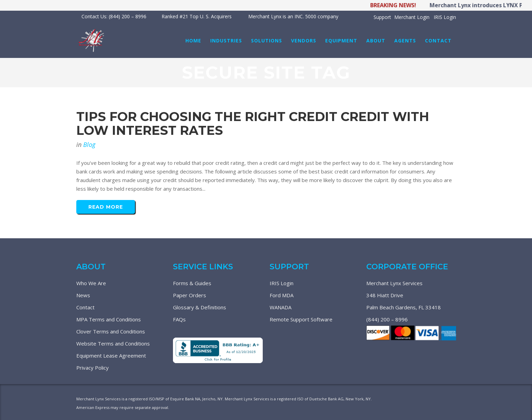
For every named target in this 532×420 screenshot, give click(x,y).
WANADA (280, 307)
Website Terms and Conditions (113, 343)
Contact (85, 307)
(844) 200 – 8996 (387, 319)
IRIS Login (445, 17)
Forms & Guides (192, 283)
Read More (106, 207)
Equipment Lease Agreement (111, 356)
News (83, 295)
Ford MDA (282, 295)
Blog (89, 144)
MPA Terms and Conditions (109, 319)
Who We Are (91, 283)
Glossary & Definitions (200, 307)
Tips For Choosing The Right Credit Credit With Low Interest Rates (253, 123)
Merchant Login (412, 17)
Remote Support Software (301, 319)
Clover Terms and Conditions (111, 331)
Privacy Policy (93, 368)
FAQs (179, 319)
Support (382, 17)
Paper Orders (190, 295)
